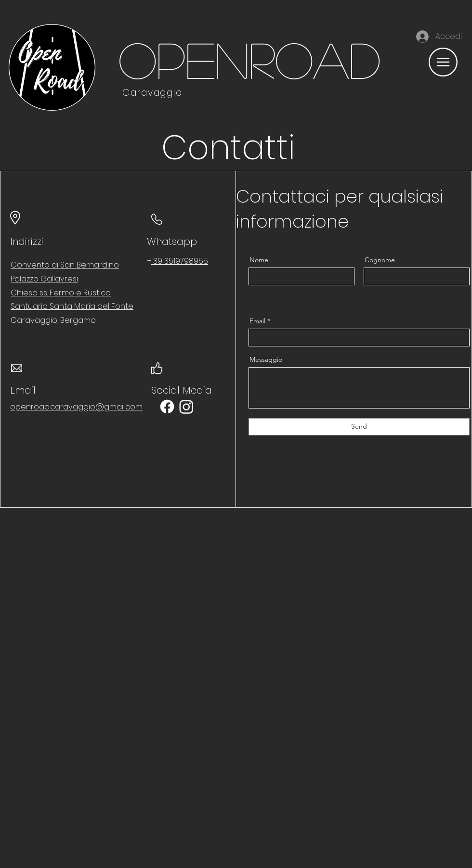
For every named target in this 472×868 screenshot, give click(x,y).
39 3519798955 (180, 261)
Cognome (380, 260)
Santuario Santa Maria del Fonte (72, 306)
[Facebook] (167, 407)
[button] (443, 62)
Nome (259, 260)
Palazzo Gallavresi (44, 279)
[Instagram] (186, 407)
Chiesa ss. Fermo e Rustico (61, 293)
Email (257, 321)
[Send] (359, 427)
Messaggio (266, 359)
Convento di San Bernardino (65, 265)
